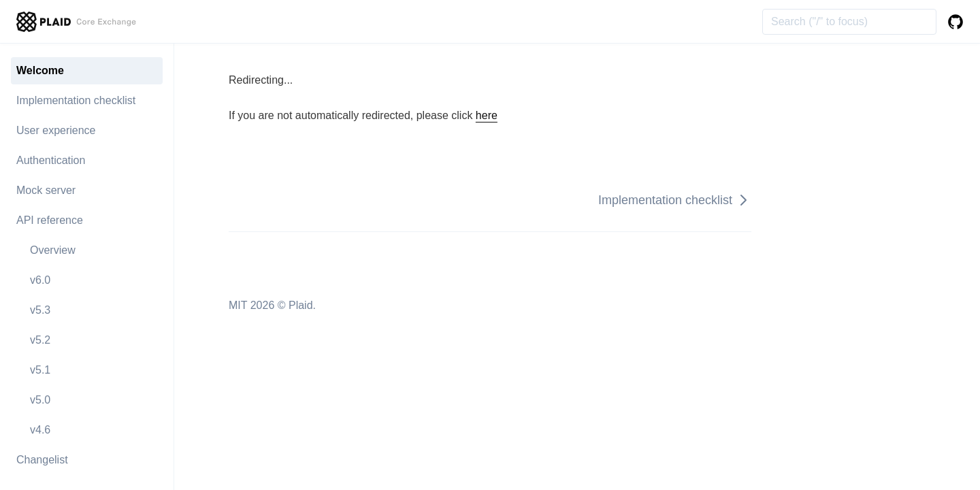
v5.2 (40, 340)
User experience (56, 130)
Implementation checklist (76, 100)
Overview (53, 250)
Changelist (42, 460)
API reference (50, 220)
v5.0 (40, 400)
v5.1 (40, 370)
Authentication (51, 160)
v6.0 (40, 280)
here (487, 115)
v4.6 (40, 430)
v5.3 (40, 310)
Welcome (40, 70)
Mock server (46, 190)
